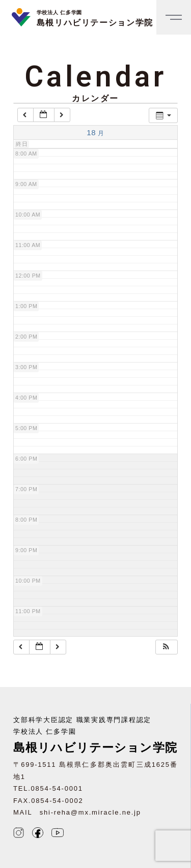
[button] (166, 647)
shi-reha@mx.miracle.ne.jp (90, 812)
